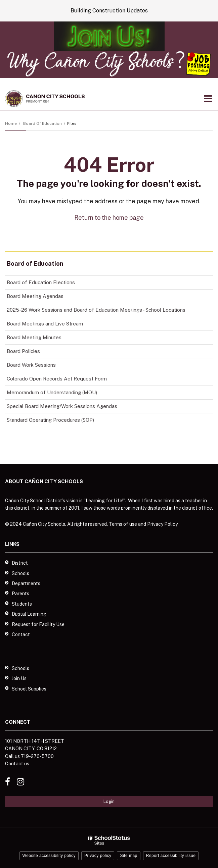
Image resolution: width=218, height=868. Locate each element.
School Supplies (29, 689)
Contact (21, 634)
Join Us (19, 678)
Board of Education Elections (41, 282)
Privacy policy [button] (98, 856)
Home (11, 123)
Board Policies (23, 351)
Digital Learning (29, 614)
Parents (20, 594)
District (20, 563)
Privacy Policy (162, 524)
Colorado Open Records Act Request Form (57, 379)
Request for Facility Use (38, 624)
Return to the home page (109, 218)
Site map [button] (128, 856)
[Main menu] (208, 98)
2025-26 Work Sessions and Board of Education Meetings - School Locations (96, 310)
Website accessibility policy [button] (49, 856)
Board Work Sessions (31, 365)
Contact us (17, 764)
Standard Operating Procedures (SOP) (50, 420)
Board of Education (42, 123)
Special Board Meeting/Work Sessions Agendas (62, 406)
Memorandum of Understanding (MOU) (52, 392)
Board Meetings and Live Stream (45, 324)
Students (22, 604)
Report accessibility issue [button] (171, 856)
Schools (20, 573)
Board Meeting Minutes (34, 337)
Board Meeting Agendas (35, 296)
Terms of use (123, 524)
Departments (26, 583)
